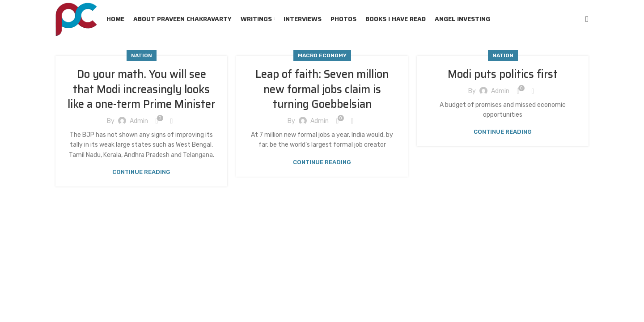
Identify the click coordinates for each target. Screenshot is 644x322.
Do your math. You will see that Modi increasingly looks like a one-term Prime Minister (141, 89)
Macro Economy (322, 55)
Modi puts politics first (503, 74)
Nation (142, 55)
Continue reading (141, 172)
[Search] (587, 19)
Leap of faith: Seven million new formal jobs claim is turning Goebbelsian (322, 89)
